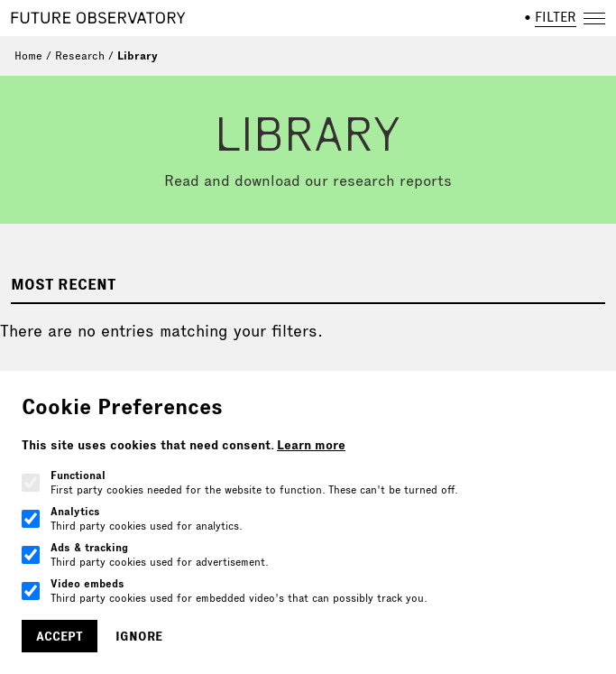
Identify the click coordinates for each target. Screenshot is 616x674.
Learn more (311, 445)
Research (80, 55)
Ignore (139, 636)
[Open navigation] (594, 18)
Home (28, 55)
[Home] (98, 18)
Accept (60, 636)
